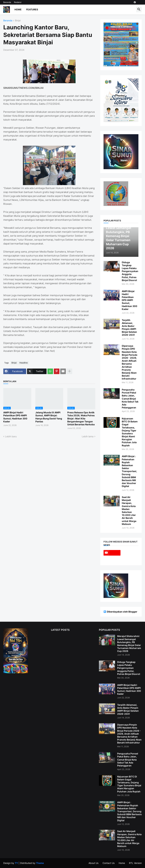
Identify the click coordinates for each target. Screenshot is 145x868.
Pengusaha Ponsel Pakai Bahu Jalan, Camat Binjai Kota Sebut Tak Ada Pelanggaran (130, 399)
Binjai (18, 21)
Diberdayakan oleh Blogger (120, 612)
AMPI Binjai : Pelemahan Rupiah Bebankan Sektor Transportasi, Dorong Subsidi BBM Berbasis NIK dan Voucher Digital (129, 471)
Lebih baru (11, 436)
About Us (93, 863)
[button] (139, 10)
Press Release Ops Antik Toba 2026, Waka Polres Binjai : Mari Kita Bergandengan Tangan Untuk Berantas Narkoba (81, 418)
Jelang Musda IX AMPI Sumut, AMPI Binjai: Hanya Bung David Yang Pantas (49, 417)
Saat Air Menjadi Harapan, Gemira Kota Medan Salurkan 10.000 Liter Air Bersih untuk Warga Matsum (129, 511)
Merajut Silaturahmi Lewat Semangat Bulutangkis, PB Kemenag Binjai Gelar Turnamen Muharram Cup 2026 (129, 644)
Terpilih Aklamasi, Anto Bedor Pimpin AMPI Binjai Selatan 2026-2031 (129, 328)
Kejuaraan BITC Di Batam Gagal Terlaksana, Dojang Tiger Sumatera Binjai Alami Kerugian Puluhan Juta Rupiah (130, 432)
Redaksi (18, 2)
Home (18, 9)
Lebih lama (88, 436)
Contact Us (109, 863)
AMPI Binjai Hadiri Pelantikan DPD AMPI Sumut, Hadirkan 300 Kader (15, 417)
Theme (40, 863)
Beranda (7, 2)
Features (32, 9)
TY (16, 863)
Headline (24, 363)
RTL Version (135, 863)
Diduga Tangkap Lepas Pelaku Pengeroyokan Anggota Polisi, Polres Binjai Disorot (130, 271)
